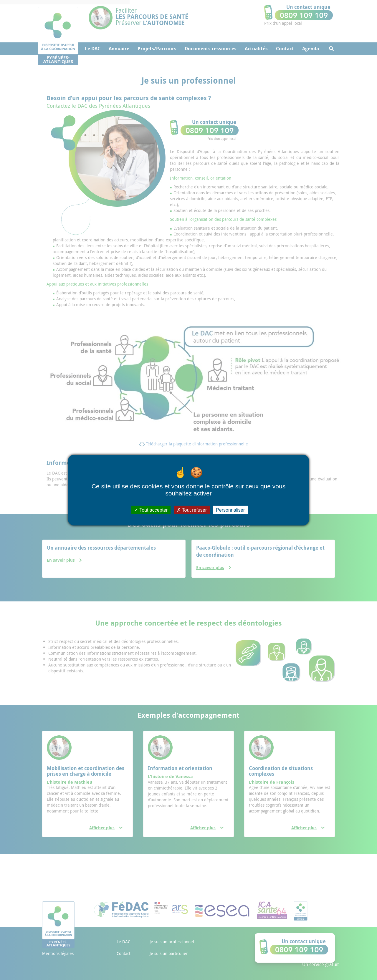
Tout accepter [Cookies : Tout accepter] (151, 510)
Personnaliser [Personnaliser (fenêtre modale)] (230, 510)
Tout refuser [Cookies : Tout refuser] (192, 510)
